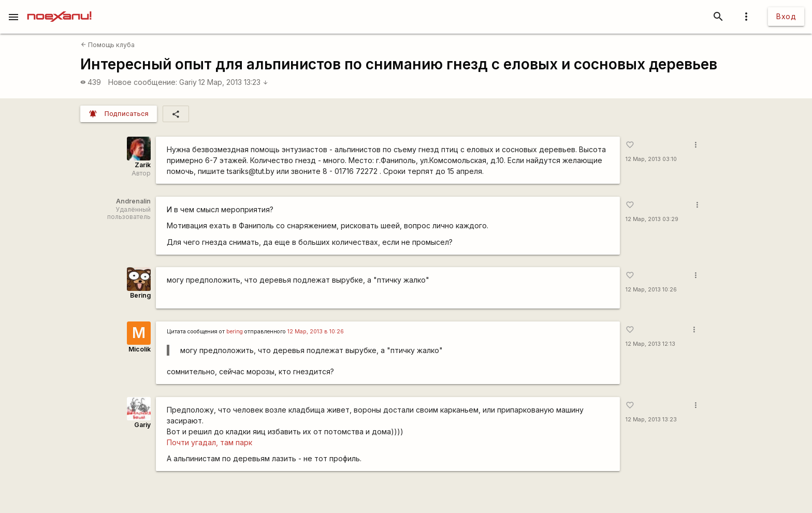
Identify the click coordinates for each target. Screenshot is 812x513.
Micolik (140, 349)
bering (235, 332)
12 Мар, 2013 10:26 (651, 290)
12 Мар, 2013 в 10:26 (316, 332)
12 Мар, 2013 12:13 (650, 344)
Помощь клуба (108, 45)
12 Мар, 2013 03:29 (652, 219)
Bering (140, 295)
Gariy (188, 82)
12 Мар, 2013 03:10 (651, 159)
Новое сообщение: (143, 82)
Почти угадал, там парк (209, 442)
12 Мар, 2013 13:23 (233, 82)
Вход (786, 16)
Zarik (143, 165)
